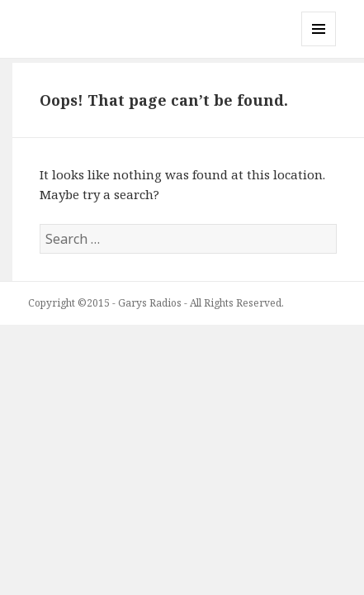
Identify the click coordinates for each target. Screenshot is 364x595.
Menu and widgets (319, 46)
